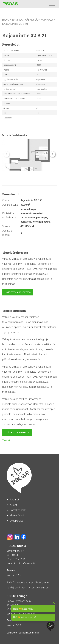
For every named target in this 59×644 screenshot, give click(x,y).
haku (6, 20)
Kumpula (47, 20)
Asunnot (14, 500)
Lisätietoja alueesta (17, 432)
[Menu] (52, 4)
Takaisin (7, 440)
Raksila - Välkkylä (25, 20)
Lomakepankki (18, 510)
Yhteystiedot (17, 515)
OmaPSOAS (17, 521)
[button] (52, 154)
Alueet (13, 505)
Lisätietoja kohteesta (18, 292)
